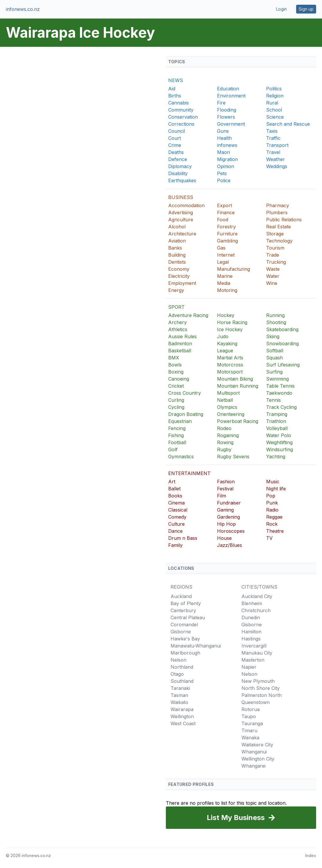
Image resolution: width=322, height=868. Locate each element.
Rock (272, 524)
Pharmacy (278, 205)
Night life (276, 489)
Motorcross (230, 365)
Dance (175, 531)
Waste (273, 269)
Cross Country (185, 393)
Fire (221, 103)
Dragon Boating (186, 414)
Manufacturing (233, 269)
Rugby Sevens (233, 457)
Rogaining (228, 435)
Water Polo (279, 435)
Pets (222, 173)
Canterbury (183, 610)
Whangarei (253, 766)
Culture (176, 524)
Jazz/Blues (230, 545)
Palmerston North (262, 695)
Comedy (177, 517)
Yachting (276, 457)
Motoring (227, 290)
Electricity (179, 276)
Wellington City (258, 759)
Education (228, 89)
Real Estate (278, 227)
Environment (231, 96)
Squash (275, 358)
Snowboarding (282, 343)
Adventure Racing (188, 315)
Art (172, 482)
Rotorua (251, 709)
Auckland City (257, 596)
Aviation (177, 241)
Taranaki (180, 688)
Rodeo (224, 428)
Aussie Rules (182, 336)
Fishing (176, 435)
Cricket (176, 386)
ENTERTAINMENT (189, 473)
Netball (225, 400)
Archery (177, 322)
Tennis (273, 400)
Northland (182, 667)
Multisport (228, 393)
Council (177, 131)
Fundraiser (229, 503)
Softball (275, 351)
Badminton (180, 343)
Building (177, 255)
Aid (172, 89)
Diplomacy (180, 166)
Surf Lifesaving (283, 365)
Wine (272, 283)
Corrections (181, 124)
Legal (223, 262)
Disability (178, 173)
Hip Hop (226, 524)
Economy (179, 269)
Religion (275, 96)
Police (224, 180)
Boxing (176, 372)
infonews (227, 145)
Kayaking (227, 343)
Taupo (249, 716)
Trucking (276, 262)
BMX (174, 358)
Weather (276, 159)
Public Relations (284, 220)
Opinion (226, 166)
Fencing (177, 428)
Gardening (228, 517)
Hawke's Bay (185, 639)
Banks (175, 248)
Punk (272, 503)
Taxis (272, 131)
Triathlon (276, 421)
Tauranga (252, 723)
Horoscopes (231, 531)
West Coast (183, 723)
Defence (178, 159)
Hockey (226, 315)
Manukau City (257, 653)
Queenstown (256, 702)
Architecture (182, 234)
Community (181, 110)
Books (175, 496)
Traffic (273, 138)
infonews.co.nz (23, 9)
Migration (227, 159)
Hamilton (251, 632)
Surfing (274, 372)
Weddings (277, 166)
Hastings (251, 639)
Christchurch (256, 610)
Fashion (226, 482)
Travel (273, 152)
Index (311, 855)
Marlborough (185, 653)
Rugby (224, 449)
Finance (226, 213)
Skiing (273, 336)
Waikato (179, 702)
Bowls (175, 365)
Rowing (225, 442)
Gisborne (181, 632)
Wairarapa (182, 709)
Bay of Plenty (186, 603)
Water (273, 276)
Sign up (306, 9)
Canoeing (179, 379)
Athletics (178, 329)
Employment (182, 283)
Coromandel (184, 625)
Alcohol (177, 227)
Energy (176, 290)
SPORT (176, 307)
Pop (271, 496)
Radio (272, 510)
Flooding (227, 110)
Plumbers (277, 213)
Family (175, 545)
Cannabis (178, 103)
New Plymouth (258, 681)
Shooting (276, 322)
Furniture (227, 234)
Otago (177, 674)
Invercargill (254, 646)
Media (224, 283)
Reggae (274, 517)
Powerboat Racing (238, 421)
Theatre (275, 531)
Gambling (227, 241)
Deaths (176, 152)
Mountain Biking (235, 379)
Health (224, 138)
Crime (175, 145)
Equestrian (180, 421)
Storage (275, 234)
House (224, 538)
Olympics (227, 407)
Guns (223, 131)
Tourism (275, 248)
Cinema (176, 503)
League (225, 351)
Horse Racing (232, 322)
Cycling (176, 407)
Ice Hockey (230, 329)
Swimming (277, 379)
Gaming (225, 510)
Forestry (226, 227)
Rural (272, 103)
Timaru (249, 731)
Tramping (277, 414)
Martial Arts (230, 358)
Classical (178, 510)
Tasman (179, 695)
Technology (279, 241)
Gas (221, 248)
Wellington (182, 716)
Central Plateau (188, 618)
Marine (225, 276)
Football (177, 442)
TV (269, 538)
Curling (176, 400)
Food (223, 220)
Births (175, 96)
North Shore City (261, 688)
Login (281, 9)
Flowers (226, 117)
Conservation (183, 117)
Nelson (178, 660)
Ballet (174, 489)
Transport (277, 145)
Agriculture (181, 220)
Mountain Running (238, 386)
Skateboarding (282, 329)
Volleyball (277, 428)
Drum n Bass (183, 538)
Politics (274, 89)
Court (175, 138)
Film (222, 496)
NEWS (176, 80)
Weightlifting (279, 442)
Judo (223, 336)
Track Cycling (281, 407)
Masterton (253, 660)
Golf (173, 449)
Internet (226, 255)
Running (275, 315)
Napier (249, 667)
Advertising (181, 213)
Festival (225, 489)
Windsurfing (280, 449)
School (274, 110)
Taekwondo (279, 393)
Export (225, 205)
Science (275, 117)
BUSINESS (181, 197)
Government (231, 124)
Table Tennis (280, 386)
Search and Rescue (288, 124)
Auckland (181, 596)
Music (273, 482)
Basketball (180, 351)
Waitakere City (257, 745)
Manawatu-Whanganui (196, 646)
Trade (273, 255)
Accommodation (186, 205)
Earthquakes (182, 180)
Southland (182, 681)
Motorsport (230, 372)
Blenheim (252, 603)
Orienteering (231, 414)
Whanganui (254, 752)
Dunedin (251, 618)
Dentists (177, 262)
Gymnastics (181, 457)
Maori (223, 152)
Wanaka (250, 738)
